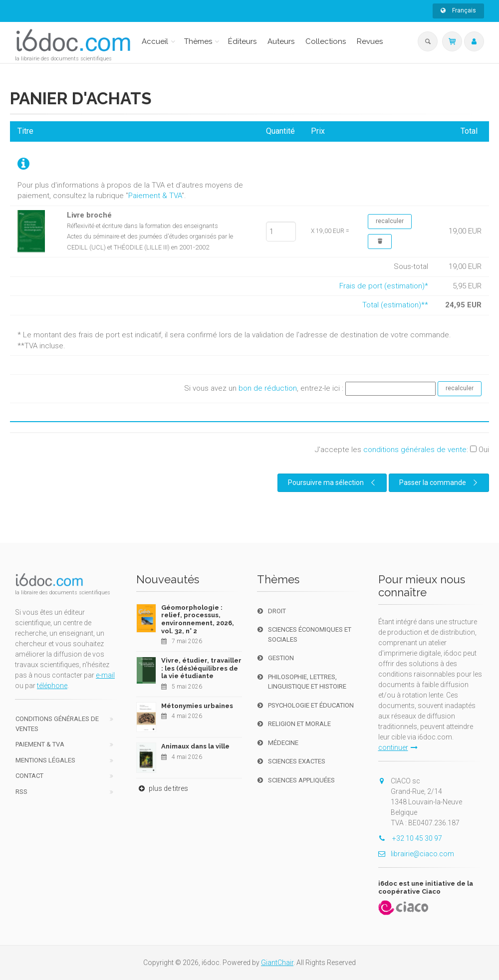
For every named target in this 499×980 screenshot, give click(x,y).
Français (458, 10)
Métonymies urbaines (197, 706)
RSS (21, 792)
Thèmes (198, 41)
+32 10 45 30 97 (410, 838)
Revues (370, 41)
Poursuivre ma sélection (333, 483)
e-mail (105, 675)
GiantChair (277, 963)
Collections (326, 41)
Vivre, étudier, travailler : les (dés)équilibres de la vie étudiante (201, 668)
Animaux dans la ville (195, 746)
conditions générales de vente (415, 450)
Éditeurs (242, 41)
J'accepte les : (402, 450)
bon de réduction (268, 388)
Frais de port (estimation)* (384, 286)
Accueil (155, 41)
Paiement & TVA (155, 196)
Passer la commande (440, 483)
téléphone (52, 686)
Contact (29, 776)
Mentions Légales (45, 760)
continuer (398, 747)
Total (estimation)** (395, 305)
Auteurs (281, 41)
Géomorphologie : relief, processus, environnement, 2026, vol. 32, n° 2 (198, 619)
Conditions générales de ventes (57, 724)
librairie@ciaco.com (416, 854)
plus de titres (162, 788)
